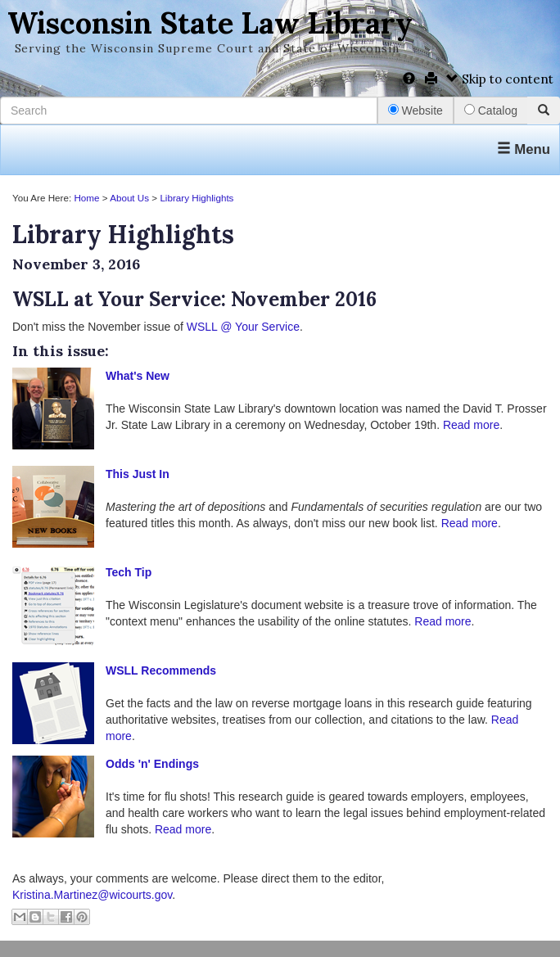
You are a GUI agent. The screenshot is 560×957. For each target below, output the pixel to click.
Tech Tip (129, 572)
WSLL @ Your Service (243, 327)
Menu (524, 149)
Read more (471, 425)
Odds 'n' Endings (152, 764)
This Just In (138, 474)
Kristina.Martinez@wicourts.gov (92, 895)
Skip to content (500, 79)
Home (86, 198)
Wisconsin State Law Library (210, 23)
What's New (138, 376)
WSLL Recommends (161, 670)
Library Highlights (196, 198)
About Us (129, 198)
